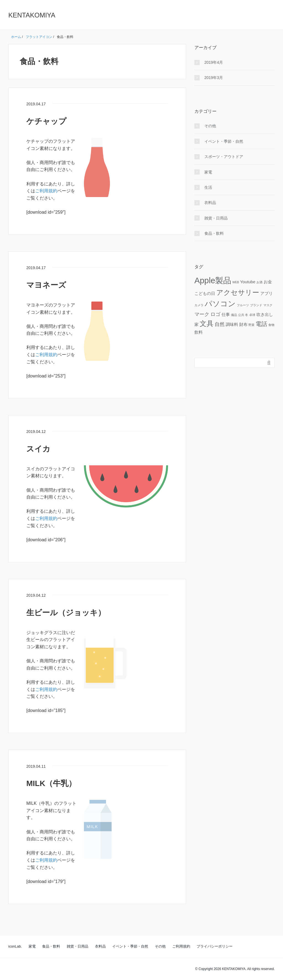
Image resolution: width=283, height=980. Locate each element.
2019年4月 (214, 62)
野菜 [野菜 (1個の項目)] (251, 325)
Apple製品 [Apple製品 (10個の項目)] (213, 280)
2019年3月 (214, 78)
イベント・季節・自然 (224, 141)
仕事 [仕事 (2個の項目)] (226, 314)
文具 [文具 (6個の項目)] (207, 324)
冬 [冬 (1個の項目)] (247, 315)
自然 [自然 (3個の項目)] (220, 324)
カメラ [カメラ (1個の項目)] (199, 305)
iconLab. (15, 946)
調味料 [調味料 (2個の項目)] (232, 324)
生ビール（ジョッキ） (66, 613)
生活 (208, 187)
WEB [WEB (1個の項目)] (236, 282)
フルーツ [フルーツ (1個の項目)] (243, 305)
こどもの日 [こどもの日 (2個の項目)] (205, 293)
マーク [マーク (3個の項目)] (202, 314)
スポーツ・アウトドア (224, 157)
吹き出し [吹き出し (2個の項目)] (265, 314)
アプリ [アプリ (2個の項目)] (267, 293)
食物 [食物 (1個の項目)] (271, 325)
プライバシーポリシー (215, 946)
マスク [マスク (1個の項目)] (268, 305)
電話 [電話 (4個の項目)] (261, 324)
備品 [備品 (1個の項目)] (234, 315)
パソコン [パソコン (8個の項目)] (220, 304)
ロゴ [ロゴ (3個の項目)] (215, 314)
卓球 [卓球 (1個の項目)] (252, 315)
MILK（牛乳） (51, 783)
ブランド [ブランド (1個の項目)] (256, 305)
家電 (208, 172)
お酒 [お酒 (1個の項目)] (259, 282)
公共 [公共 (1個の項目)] (241, 315)
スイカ (38, 449)
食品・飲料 (214, 233)
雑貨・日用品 (216, 218)
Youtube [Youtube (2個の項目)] (248, 282)
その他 (210, 126)
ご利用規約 (46, 191)
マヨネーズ (46, 285)
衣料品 (210, 203)
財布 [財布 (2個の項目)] (243, 324)
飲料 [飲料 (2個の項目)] (199, 332)
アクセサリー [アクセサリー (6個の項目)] (238, 293)
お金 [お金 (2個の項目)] (268, 282)
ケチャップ (46, 121)
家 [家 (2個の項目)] (196, 324)
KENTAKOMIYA (32, 15)
